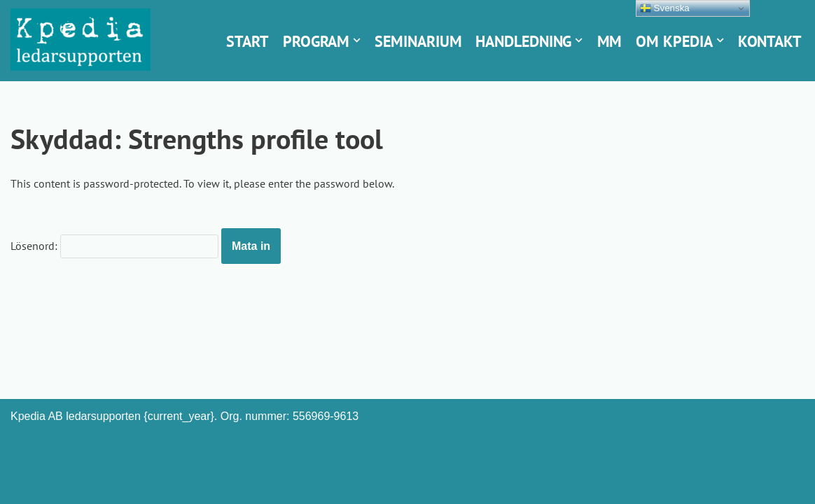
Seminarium (418, 41)
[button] (357, 40)
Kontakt (770, 41)
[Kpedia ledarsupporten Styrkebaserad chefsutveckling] (81, 40)
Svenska (665, 8)
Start (248, 41)
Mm (610, 41)
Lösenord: (114, 246)
